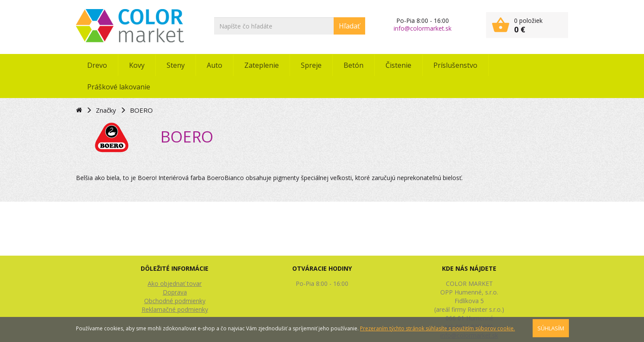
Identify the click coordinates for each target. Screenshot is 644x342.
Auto (215, 65)
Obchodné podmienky (175, 301)
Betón (354, 65)
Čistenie (398, 65)
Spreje (311, 65)
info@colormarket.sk (423, 28)
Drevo (97, 65)
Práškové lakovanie (119, 87)
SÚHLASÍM (551, 328)
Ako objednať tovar (175, 283)
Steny (176, 65)
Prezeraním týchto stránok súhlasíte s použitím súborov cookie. (437, 328)
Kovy (137, 65)
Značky (106, 110)
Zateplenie (262, 65)
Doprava (175, 292)
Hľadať (349, 26)
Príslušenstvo (455, 65)
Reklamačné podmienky (175, 309)
